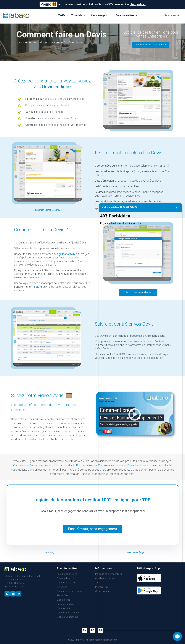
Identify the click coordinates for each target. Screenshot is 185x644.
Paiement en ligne (66, 604)
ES (93, 630)
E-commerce (64, 600)
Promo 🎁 (48, 4)
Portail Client (63, 595)
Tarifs (62, 15)
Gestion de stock (64, 465)
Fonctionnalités (126, 15)
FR (101, 630)
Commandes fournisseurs (70, 591)
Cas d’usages (100, 15)
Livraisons (62, 587)
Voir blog (49, 552)
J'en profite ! (138, 4)
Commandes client (67, 583)
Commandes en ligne (68, 613)
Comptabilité (63, 608)
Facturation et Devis (67, 574)
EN (85, 630)
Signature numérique (68, 617)
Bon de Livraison (86, 465)
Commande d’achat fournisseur (33, 465)
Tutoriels (78, 15)
